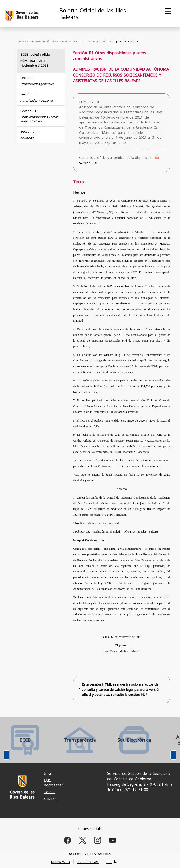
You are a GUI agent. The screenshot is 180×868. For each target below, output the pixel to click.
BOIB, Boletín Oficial (40, 41)
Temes (50, 792)
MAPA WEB (60, 862)
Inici (47, 773)
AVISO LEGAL (88, 862)
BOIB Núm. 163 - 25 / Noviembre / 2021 (83, 41)
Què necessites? (54, 782)
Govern (50, 799)
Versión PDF (89, 163)
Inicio (20, 41)
